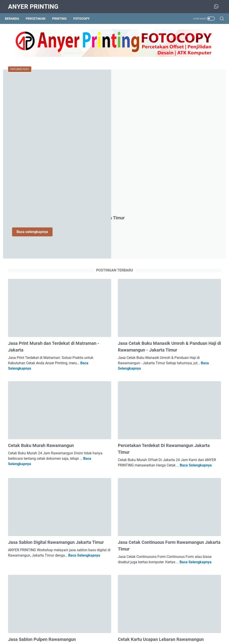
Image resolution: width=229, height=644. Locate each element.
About (68, 628)
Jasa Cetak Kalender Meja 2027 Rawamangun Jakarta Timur (192, 428)
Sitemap (82, 628)
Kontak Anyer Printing (108, 628)
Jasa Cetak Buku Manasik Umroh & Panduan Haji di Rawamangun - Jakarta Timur (116, 203)
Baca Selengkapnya (59, 222)
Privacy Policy (137, 628)
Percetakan (39, 19)
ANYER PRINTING (33, 7)
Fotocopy (85, 19)
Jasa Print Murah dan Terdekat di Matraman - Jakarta (189, 331)
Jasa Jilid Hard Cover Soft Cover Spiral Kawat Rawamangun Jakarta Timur (193, 218)
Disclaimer (158, 628)
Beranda (15, 19)
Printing (63, 19)
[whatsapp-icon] (218, 7)
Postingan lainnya (79, 601)
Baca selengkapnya (105, 118)
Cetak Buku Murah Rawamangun (41, 291)
